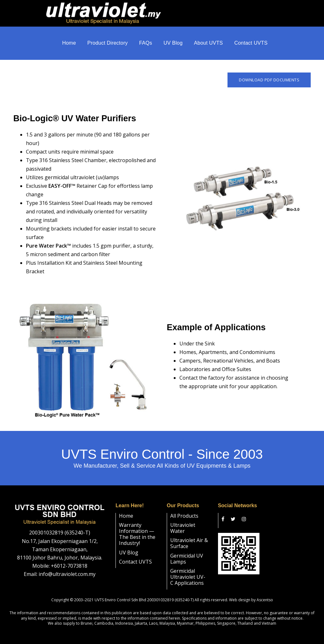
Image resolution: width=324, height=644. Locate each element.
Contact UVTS (251, 44)
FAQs (146, 44)
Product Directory (108, 44)
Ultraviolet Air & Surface (189, 537)
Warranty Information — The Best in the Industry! (137, 528)
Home (69, 44)
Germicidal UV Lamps (187, 552)
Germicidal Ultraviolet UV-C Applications (188, 571)
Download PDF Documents (269, 74)
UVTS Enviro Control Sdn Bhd (120, 593)
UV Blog (173, 44)
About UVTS (208, 44)
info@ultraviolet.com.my (67, 568)
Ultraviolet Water (183, 522)
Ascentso (265, 593)
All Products (184, 510)
